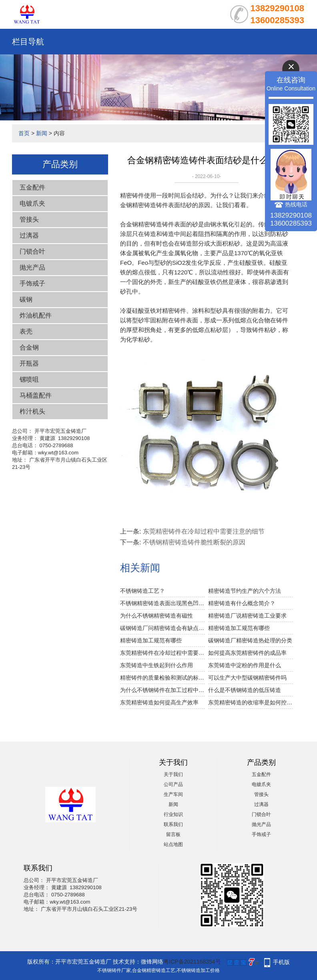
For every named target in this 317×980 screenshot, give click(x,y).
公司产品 (173, 784)
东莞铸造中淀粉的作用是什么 (245, 665)
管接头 (29, 219)
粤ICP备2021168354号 (192, 962)
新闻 (42, 133)
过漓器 (29, 235)
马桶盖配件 (36, 395)
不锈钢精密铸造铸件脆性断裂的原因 (194, 542)
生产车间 (173, 794)
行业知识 (173, 814)
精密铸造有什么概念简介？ (242, 603)
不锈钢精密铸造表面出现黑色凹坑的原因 (163, 603)
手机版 (281, 962)
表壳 (26, 331)
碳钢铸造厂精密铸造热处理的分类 (250, 640)
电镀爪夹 (32, 203)
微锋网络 (152, 962)
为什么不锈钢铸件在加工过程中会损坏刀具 (163, 690)
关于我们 (173, 774)
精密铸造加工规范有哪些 (239, 628)
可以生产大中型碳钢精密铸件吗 (247, 678)
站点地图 (173, 844)
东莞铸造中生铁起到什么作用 (156, 665)
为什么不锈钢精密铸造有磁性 (156, 616)
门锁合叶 (32, 251)
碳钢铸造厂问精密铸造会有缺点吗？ (163, 628)
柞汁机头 (32, 411)
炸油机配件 (36, 315)
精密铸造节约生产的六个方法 (245, 591)
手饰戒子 (32, 283)
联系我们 (173, 824)
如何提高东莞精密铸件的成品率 (247, 653)
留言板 (173, 834)
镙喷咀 (29, 379)
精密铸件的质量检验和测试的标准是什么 (163, 678)
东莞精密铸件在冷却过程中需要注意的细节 (204, 531)
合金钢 (29, 347)
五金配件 (32, 187)
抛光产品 (32, 267)
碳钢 (26, 299)
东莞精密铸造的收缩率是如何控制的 (251, 702)
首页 (24, 133)
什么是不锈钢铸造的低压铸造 (245, 690)
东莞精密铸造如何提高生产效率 (159, 702)
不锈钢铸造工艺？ (142, 591)
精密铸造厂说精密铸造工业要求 (247, 616)
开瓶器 (29, 363)
